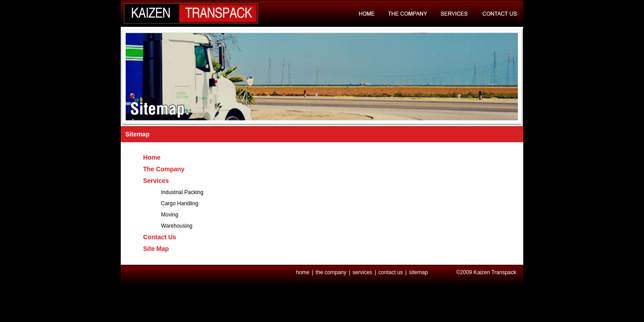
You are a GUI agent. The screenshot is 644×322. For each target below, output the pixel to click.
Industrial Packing (182, 192)
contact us (391, 272)
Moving (170, 215)
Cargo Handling (180, 203)
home (303, 272)
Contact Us (160, 237)
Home (152, 157)
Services (156, 181)
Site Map (156, 249)
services (363, 272)
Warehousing (177, 226)
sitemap (419, 272)
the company (332, 272)
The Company (164, 169)
